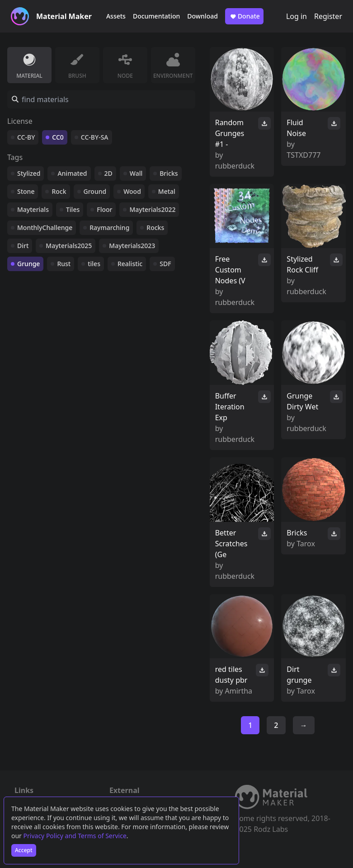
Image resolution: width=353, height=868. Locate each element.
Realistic (130, 264)
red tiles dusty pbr (231, 675)
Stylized (29, 173)
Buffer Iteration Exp (230, 407)
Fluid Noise (296, 128)
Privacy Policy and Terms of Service (75, 836)
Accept (24, 850)
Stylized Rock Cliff (302, 264)
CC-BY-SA (95, 137)
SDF (165, 264)
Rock (59, 191)
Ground (95, 191)
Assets (116, 16)
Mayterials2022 (152, 209)
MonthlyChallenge (45, 228)
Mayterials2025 (69, 246)
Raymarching (109, 228)
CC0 (58, 137)
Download (202, 16)
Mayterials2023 (132, 246)
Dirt (23, 246)
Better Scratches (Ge (231, 544)
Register (328, 16)
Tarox (306, 544)
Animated (72, 173)
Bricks (169, 173)
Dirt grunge (299, 675)
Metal (167, 191)
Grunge (28, 264)
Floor (104, 209)
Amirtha (239, 691)
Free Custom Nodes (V (230, 270)
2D (108, 173)
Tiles (73, 209)
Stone (26, 191)
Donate (244, 16)
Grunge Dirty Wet (302, 401)
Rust (64, 264)
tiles (94, 264)
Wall (136, 173)
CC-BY (26, 137)
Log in (297, 16)
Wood (132, 191)
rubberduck (235, 166)
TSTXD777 (304, 155)
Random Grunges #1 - (230, 133)
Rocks (155, 228)
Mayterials (33, 209)
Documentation (156, 16)
